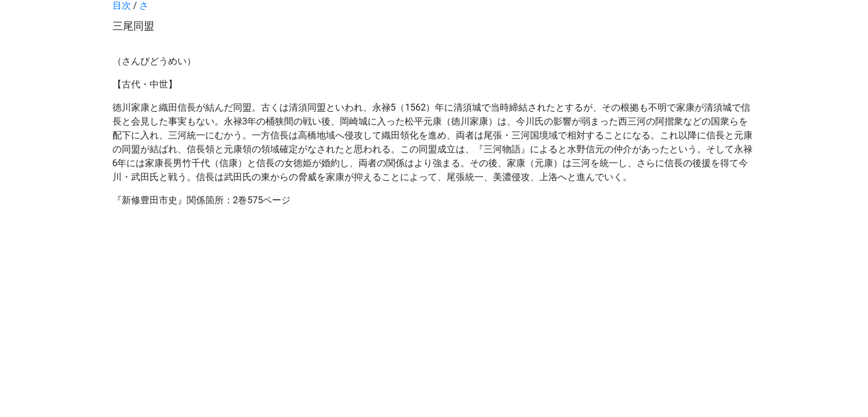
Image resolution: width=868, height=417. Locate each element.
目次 (122, 6)
